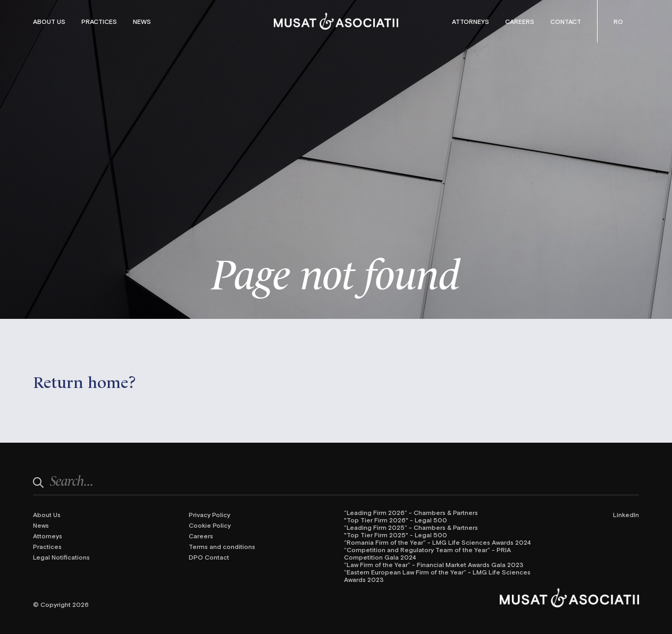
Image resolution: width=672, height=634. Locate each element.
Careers (520, 21)
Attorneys (471, 21)
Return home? (85, 381)
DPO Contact (209, 557)
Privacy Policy (209, 514)
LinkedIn (626, 514)
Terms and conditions (222, 546)
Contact (566, 21)
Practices (99, 21)
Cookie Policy (210, 525)
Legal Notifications (61, 557)
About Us (49, 21)
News (142, 21)
